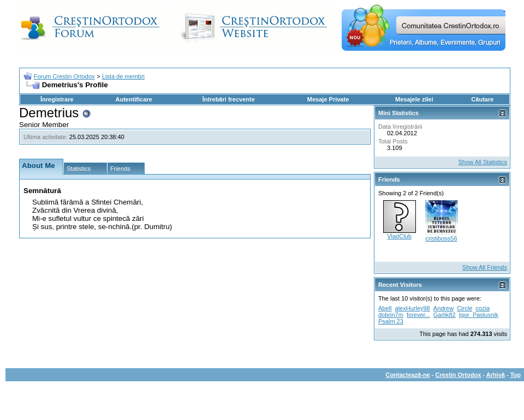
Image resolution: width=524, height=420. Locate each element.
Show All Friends (485, 267)
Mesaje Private (328, 99)
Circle (465, 308)
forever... (418, 315)
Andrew (443, 308)
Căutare (482, 99)
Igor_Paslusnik (479, 315)
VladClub (399, 236)
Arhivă (496, 375)
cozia (483, 308)
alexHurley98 (413, 308)
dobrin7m (391, 315)
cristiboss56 (441, 238)
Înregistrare (57, 99)
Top (516, 375)
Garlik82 (445, 315)
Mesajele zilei (414, 99)
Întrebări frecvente (229, 99)
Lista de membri (123, 76)
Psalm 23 (391, 321)
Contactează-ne (407, 375)
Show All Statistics (483, 162)
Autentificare (133, 99)
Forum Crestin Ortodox (64, 76)
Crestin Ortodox (458, 375)
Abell (385, 308)
